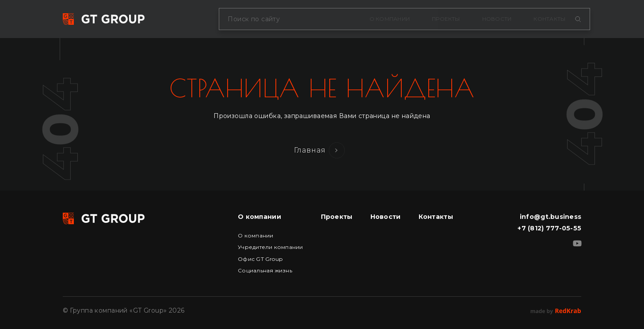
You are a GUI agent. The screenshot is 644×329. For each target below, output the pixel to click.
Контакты (549, 19)
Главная (310, 150)
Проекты (446, 19)
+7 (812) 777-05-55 (549, 228)
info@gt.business (551, 217)
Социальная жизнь (265, 270)
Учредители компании (271, 247)
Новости (497, 19)
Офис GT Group (260, 259)
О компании (390, 19)
